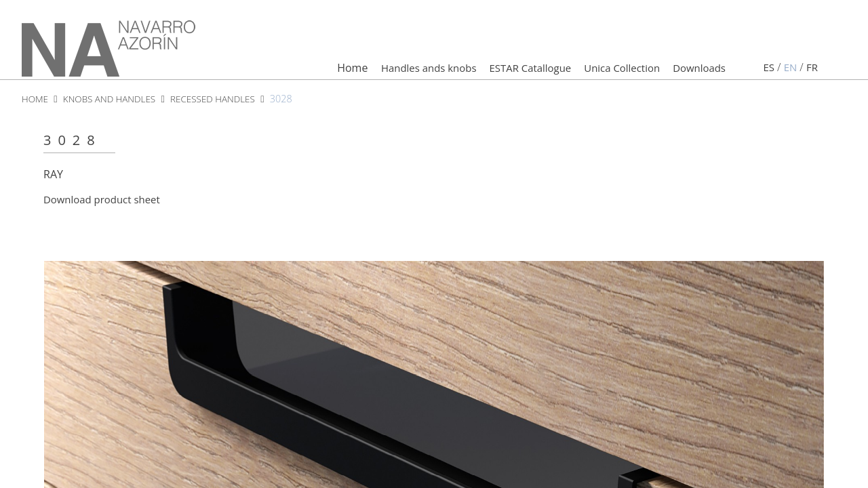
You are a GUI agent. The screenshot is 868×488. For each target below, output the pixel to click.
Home (324, 69)
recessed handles (224, 100)
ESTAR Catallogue (514, 69)
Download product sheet (106, 201)
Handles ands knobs (405, 69)
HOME (36, 100)
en (789, 69)
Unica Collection (612, 69)
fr (812, 69)
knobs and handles (115, 100)
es (767, 69)
